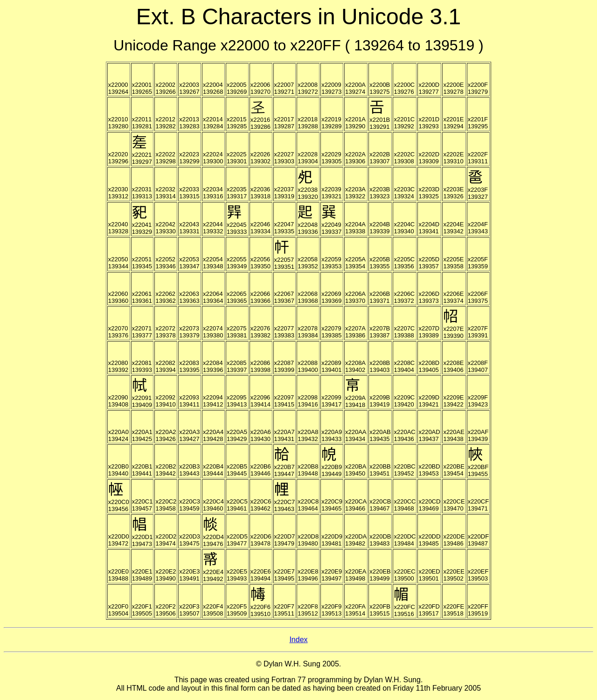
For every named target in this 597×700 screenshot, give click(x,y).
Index (298, 640)
